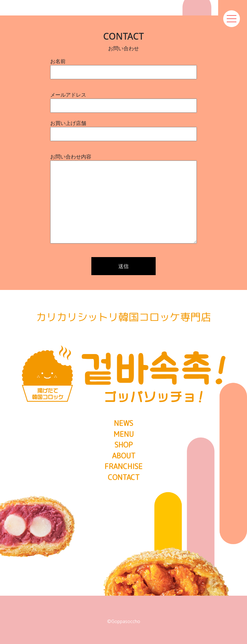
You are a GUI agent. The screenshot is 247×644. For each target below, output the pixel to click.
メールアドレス (123, 100)
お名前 (123, 67)
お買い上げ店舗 (123, 129)
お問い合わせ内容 (123, 199)
